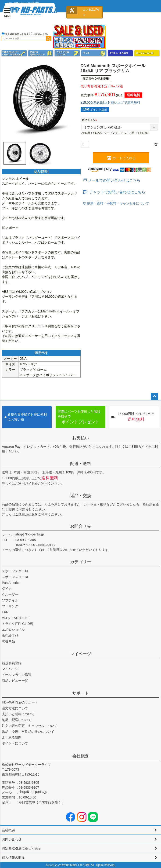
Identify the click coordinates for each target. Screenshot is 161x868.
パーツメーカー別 (147, 53)
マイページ (81, 654)
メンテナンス (14, 53)
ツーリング (10, 606)
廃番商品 (8, 641)
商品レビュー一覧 (15, 681)
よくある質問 (12, 737)
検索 (49, 39)
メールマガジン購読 (17, 675)
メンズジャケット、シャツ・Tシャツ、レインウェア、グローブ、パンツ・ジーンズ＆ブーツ (41, 53)
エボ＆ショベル (13, 630)
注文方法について (15, 708)
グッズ (94, 53)
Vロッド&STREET (15, 618)
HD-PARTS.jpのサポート (20, 702)
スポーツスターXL (15, 571)
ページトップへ (154, 397)
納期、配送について (17, 720)
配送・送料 (81, 464)
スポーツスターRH (16, 577)
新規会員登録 (12, 663)
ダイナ (7, 589)
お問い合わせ (12, 839)
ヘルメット (67, 53)
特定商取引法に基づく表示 (21, 848)
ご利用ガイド (138, 447)
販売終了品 (10, 635)
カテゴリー (81, 562)
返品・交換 (81, 496)
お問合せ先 (81, 526)
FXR (5, 612)
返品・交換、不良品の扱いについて (28, 732)
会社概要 (81, 756)
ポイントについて (15, 743)
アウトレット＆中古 (120, 53)
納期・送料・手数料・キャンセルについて (118, 203)
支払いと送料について (18, 714)
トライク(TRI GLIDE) (18, 624)
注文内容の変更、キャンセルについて (30, 726)
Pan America (11, 583)
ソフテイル (10, 600)
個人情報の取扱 (13, 857)
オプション (90, 120)
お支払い (81, 438)
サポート (81, 693)
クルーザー (10, 594)
